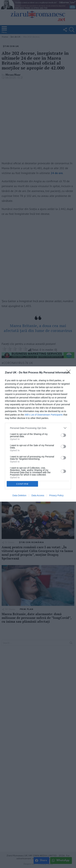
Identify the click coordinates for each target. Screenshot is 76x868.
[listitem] (38, 428)
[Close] (70, 373)
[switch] (63, 435)
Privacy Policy (56, 495)
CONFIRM (22, 484)
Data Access (38, 495)
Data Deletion (19, 495)
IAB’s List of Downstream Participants (44, 415)
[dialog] (38, 434)
